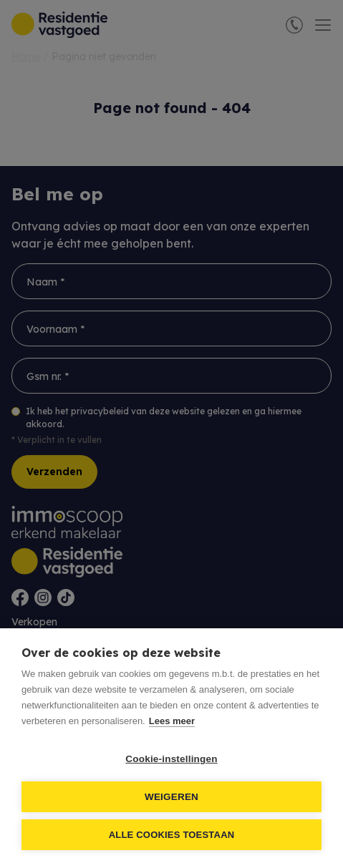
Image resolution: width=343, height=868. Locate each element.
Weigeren (171, 797)
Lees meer (172, 721)
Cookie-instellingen (171, 759)
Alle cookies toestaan (172, 835)
